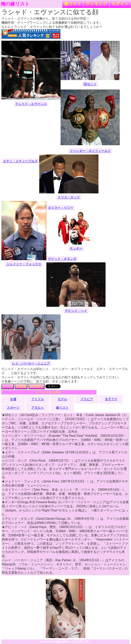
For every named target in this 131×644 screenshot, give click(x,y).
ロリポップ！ (82, 642)
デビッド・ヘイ (76, 311)
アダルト (38, 408)
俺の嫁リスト (15, 4)
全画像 (21, 386)
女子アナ (111, 399)
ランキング (96, 4)
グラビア (87, 399)
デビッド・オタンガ (62, 259)
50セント (90, 84)
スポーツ (13, 408)
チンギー (76, 248)
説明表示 (36, 386)
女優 (13, 399)
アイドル (38, 399)
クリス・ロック (69, 197)
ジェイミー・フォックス (24, 264)
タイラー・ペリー (61, 208)
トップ (8, 386)
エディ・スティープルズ (20, 161)
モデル (62, 399)
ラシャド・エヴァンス (31, 104)
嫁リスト (73, 4)
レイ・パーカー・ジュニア (31, 363)
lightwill (61, 642)
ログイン (120, 4)
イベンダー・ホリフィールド (90, 151)
